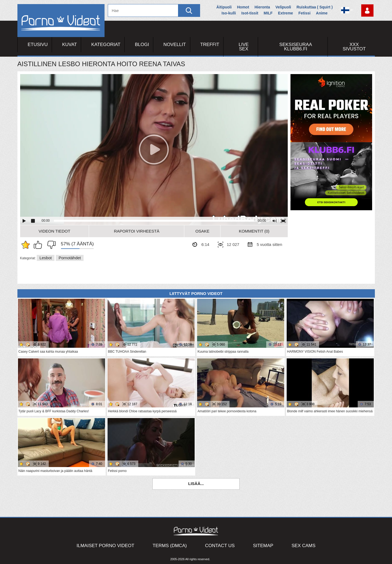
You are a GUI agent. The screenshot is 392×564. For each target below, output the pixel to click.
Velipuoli (283, 7)
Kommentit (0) (254, 231)
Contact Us (220, 546)
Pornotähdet (70, 258)
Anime (322, 13)
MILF (268, 13)
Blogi (142, 45)
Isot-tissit (250, 13)
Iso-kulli (229, 13)
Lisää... (196, 484)
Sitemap (263, 546)
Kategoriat (106, 45)
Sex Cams (304, 546)
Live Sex (244, 47)
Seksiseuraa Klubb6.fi (296, 47)
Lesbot (46, 258)
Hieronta (262, 7)
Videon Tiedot (54, 231)
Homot (243, 7)
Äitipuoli (224, 7)
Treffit (210, 45)
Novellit (174, 45)
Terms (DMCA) (170, 546)
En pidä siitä (50, 245)
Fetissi (304, 13)
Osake (203, 231)
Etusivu (38, 45)
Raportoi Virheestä (137, 231)
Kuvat (69, 45)
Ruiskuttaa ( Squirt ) (315, 7)
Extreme (285, 13)
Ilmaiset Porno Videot (105, 546)
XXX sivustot (354, 47)
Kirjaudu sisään (367, 10)
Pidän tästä (39, 245)
